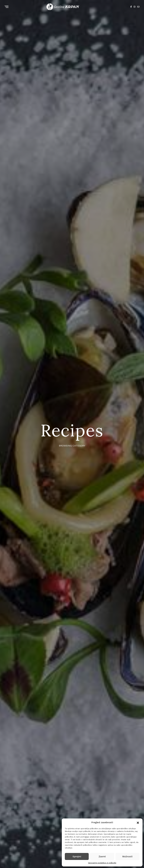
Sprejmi (77, 857)
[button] (138, 822)
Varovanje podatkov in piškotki (102, 863)
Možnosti (127, 857)
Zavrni (102, 857)
